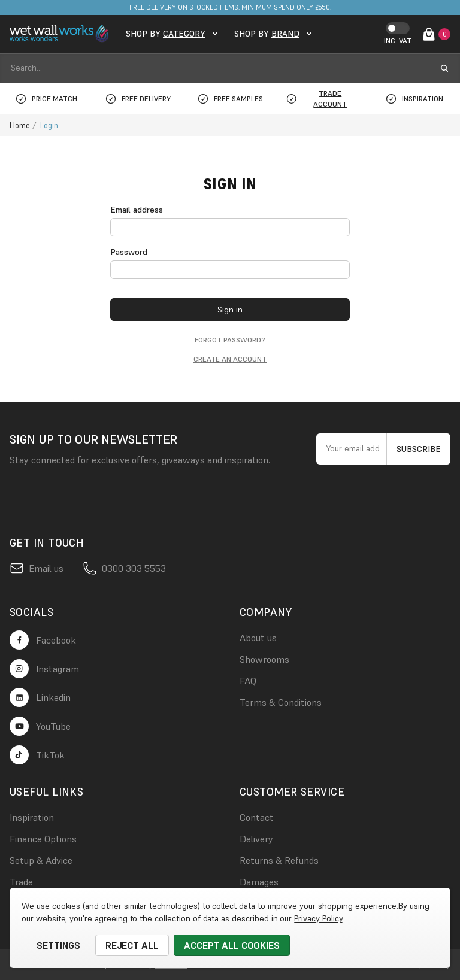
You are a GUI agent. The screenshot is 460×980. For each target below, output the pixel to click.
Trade (21, 882)
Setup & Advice (41, 860)
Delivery (256, 839)
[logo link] (60, 34)
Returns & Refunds (279, 860)
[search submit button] (444, 68)
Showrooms (264, 659)
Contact (257, 817)
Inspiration (32, 817)
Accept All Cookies (232, 945)
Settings (58, 945)
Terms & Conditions (281, 702)
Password (129, 252)
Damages (259, 882)
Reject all (132, 945)
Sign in (230, 310)
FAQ (248, 681)
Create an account (230, 359)
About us (258, 638)
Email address (137, 210)
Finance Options (43, 839)
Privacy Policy (318, 918)
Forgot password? (230, 340)
